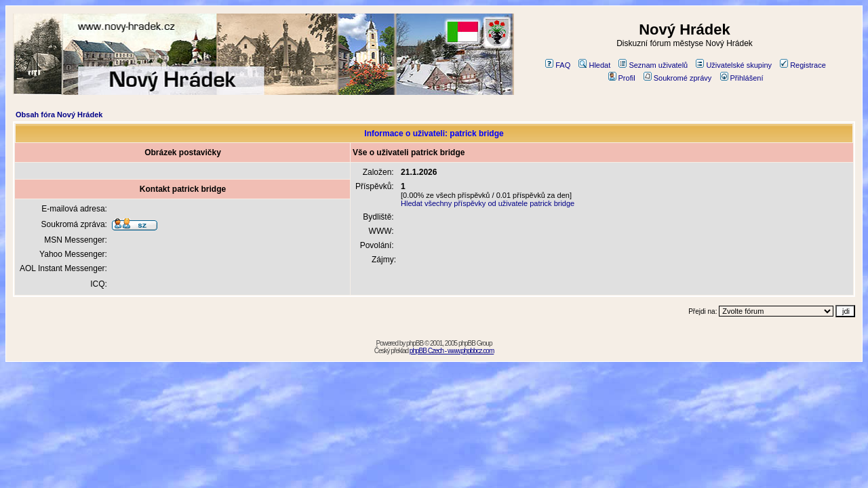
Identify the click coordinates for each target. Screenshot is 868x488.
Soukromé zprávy (678, 78)
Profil (622, 78)
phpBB (415, 343)
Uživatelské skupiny (734, 65)
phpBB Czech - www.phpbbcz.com (452, 351)
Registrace (803, 65)
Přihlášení (742, 78)
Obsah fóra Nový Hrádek (59, 115)
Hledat (594, 65)
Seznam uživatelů (653, 65)
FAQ (558, 65)
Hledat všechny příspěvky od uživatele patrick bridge (488, 203)
